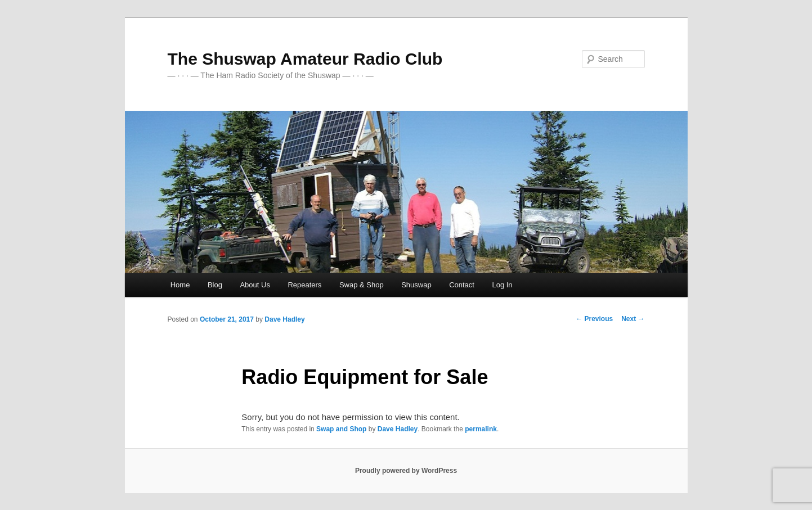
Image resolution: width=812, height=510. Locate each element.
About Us (255, 285)
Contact (462, 285)
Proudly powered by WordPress (406, 471)
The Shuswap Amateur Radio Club (305, 59)
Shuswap (416, 285)
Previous (594, 319)
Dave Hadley (284, 319)
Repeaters (304, 285)
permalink (481, 429)
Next (633, 319)
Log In (502, 285)
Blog (215, 285)
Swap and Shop (341, 429)
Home (180, 285)
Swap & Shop (362, 285)
